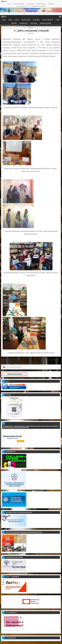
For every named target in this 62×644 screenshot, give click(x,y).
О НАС (9, 4)
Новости (17, 20)
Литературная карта (22, 6)
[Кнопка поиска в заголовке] (60, 17)
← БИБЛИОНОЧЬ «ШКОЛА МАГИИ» (10, 360)
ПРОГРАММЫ (30, 4)
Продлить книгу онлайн (46, 23)
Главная (4, 20)
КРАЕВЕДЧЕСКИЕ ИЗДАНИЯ (38, 6)
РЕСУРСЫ (58, 20)
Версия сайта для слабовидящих (12, 367)
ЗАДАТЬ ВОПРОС (34, 23)
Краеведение (14, 23)
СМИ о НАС (51, 4)
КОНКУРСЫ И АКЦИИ (26, 20)
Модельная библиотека (48, 20)
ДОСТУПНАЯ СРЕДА (23, 23)
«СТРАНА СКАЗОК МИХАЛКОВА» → (52, 360)
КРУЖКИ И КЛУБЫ (41, 4)
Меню (5, 1)
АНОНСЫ (10, 20)
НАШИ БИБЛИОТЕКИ (19, 4)
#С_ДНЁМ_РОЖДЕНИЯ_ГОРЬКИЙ (31, 31)
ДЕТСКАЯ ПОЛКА (36, 20)
